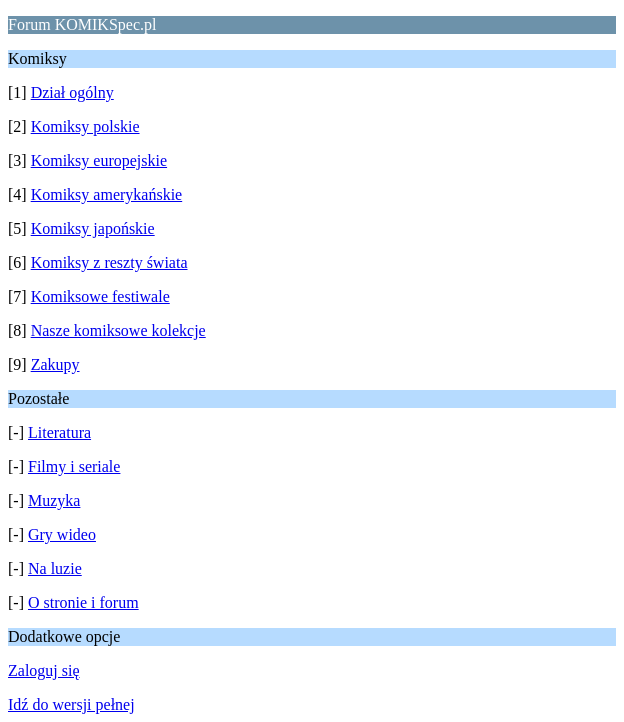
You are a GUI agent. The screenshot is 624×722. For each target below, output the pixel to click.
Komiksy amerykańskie (107, 194)
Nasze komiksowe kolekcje (118, 330)
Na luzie (55, 568)
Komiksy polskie (85, 126)
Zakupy (55, 364)
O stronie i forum (83, 602)
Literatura (59, 432)
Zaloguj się (44, 670)
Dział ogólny (72, 92)
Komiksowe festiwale (100, 296)
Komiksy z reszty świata (109, 262)
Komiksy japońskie (93, 228)
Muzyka (54, 500)
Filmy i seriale (74, 466)
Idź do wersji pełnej (71, 704)
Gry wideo (62, 534)
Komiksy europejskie (99, 160)
